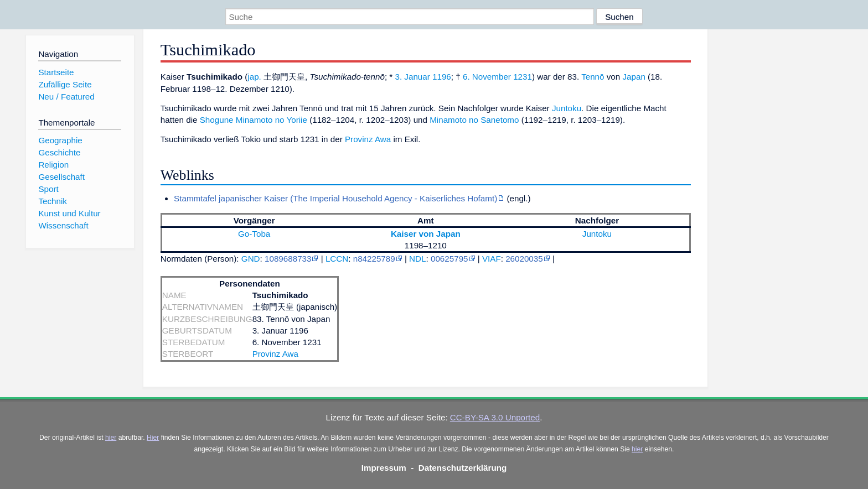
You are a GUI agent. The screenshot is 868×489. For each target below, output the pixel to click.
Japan (634, 77)
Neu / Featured (66, 97)
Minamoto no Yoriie (272, 120)
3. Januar (412, 77)
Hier (153, 438)
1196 (442, 77)
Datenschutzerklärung (463, 468)
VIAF (492, 259)
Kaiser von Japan (426, 234)
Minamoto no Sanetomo (474, 120)
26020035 (524, 259)
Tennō (593, 77)
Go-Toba (254, 234)
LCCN (337, 259)
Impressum (384, 468)
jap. (254, 77)
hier (111, 438)
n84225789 (374, 259)
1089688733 (288, 259)
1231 (523, 77)
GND (251, 259)
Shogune (217, 120)
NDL (417, 259)
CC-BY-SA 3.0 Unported (495, 417)
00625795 (449, 259)
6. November (487, 77)
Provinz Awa (368, 139)
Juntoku (567, 108)
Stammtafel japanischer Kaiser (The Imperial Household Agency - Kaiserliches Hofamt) (335, 198)
